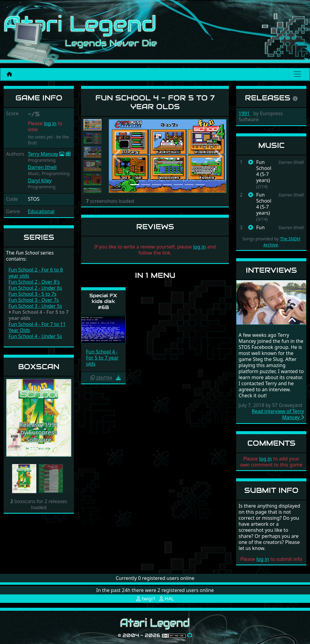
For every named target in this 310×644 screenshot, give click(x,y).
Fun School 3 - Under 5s (35, 306)
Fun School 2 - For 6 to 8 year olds (36, 273)
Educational (41, 211)
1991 (244, 113)
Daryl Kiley (40, 181)
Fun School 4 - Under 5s (35, 336)
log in (50, 123)
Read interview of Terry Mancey (278, 414)
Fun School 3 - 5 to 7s (33, 294)
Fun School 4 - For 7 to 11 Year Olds (37, 327)
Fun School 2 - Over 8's (34, 282)
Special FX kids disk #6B (103, 301)
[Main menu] (297, 74)
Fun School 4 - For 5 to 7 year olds (102, 358)
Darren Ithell (42, 167)
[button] (11, 418)
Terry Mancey (43, 154)
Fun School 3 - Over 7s (34, 300)
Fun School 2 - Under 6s (35, 288)
